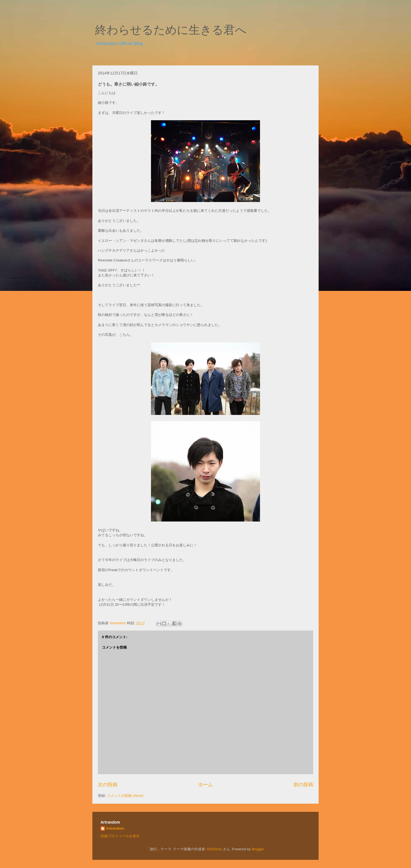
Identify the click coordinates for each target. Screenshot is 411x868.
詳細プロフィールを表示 (120, 836)
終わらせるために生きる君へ (171, 30)
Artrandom (115, 828)
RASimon (214, 849)
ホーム (206, 785)
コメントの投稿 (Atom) (125, 796)
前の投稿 (303, 785)
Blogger (258, 849)
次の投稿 (108, 785)
